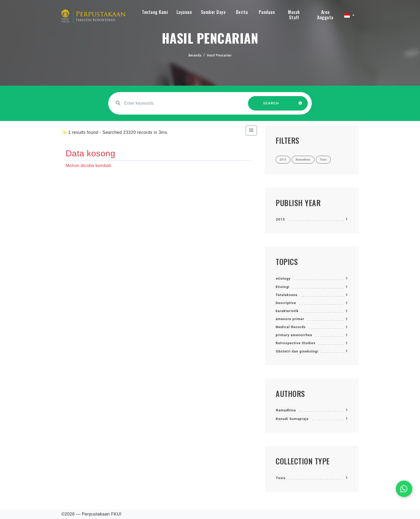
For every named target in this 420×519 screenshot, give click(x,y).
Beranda (195, 55)
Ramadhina (286, 410)
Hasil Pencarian (219, 55)
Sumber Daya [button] (213, 12)
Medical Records (291, 327)
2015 (280, 219)
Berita (242, 12)
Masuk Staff (294, 15)
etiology (283, 279)
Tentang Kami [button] (155, 12)
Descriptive (286, 303)
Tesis (281, 478)
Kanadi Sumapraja (292, 419)
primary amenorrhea (294, 335)
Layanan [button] (184, 12)
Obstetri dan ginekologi (297, 351)
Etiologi (283, 287)
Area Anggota (325, 15)
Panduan (267, 12)
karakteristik (287, 311)
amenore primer (290, 319)
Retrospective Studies (296, 343)
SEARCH (271, 106)
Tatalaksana (287, 295)
